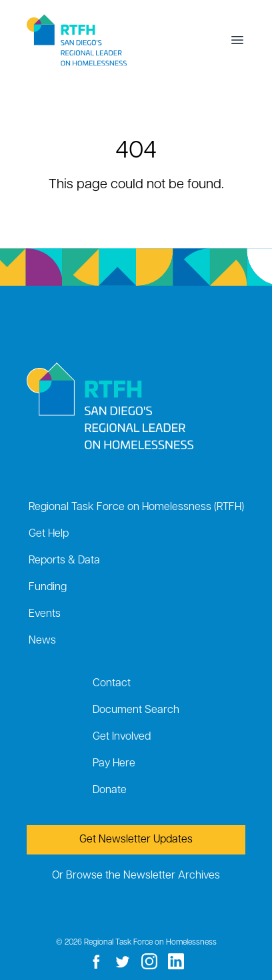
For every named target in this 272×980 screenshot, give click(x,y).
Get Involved (122, 737)
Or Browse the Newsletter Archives (136, 876)
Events (45, 614)
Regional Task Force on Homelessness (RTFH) (136, 507)
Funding (48, 587)
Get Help (49, 534)
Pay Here (114, 764)
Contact (112, 684)
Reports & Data (64, 561)
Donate (110, 790)
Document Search (136, 710)
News (42, 641)
